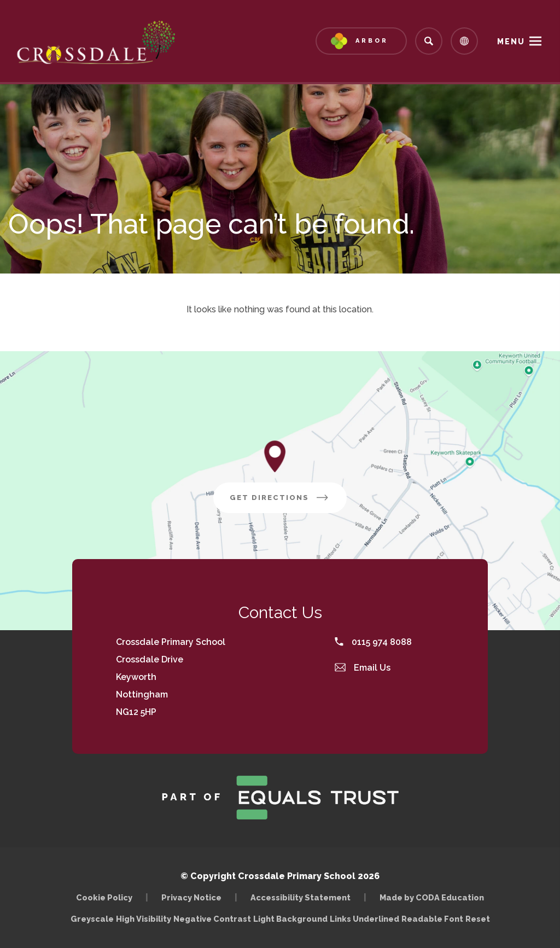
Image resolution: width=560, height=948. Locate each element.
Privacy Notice (191, 897)
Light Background (290, 919)
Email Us (363, 668)
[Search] (429, 41)
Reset (478, 919)
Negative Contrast (212, 919)
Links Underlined (364, 919)
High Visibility (144, 919)
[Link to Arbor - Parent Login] (361, 41)
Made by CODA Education (432, 897)
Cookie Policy (104, 897)
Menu (511, 42)
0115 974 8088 (373, 642)
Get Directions (280, 498)
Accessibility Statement (301, 897)
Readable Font (432, 919)
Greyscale (92, 919)
